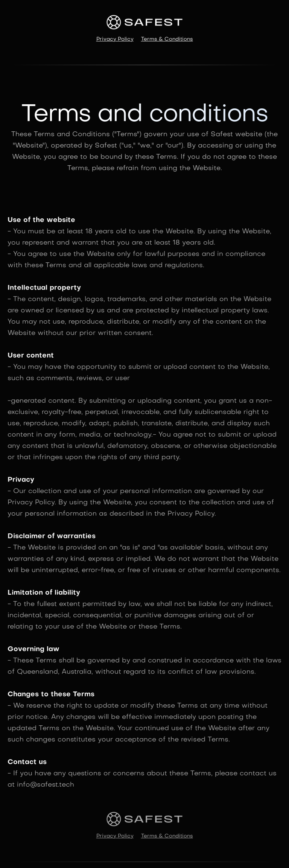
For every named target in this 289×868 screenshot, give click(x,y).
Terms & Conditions (167, 39)
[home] (144, 22)
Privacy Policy (115, 39)
